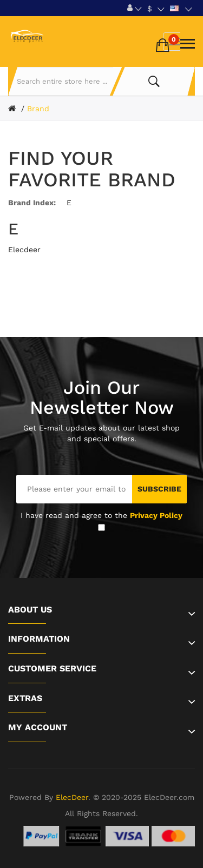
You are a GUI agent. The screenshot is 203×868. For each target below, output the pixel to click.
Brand (38, 109)
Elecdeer (24, 250)
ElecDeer (72, 797)
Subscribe (159, 489)
